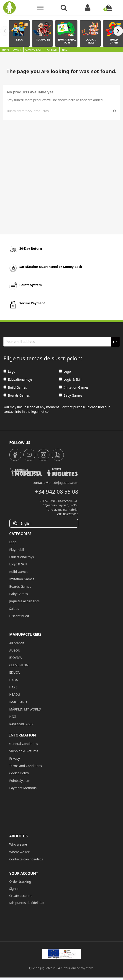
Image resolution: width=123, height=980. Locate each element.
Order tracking (20, 881)
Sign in (14, 889)
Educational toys (18, 379)
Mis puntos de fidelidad (27, 903)
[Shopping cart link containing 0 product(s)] (109, 8)
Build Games (15, 387)
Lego (9, 371)
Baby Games (71, 395)
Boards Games (17, 395)
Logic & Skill (70, 379)
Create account (21, 896)
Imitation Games (74, 387)
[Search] (59, 111)
